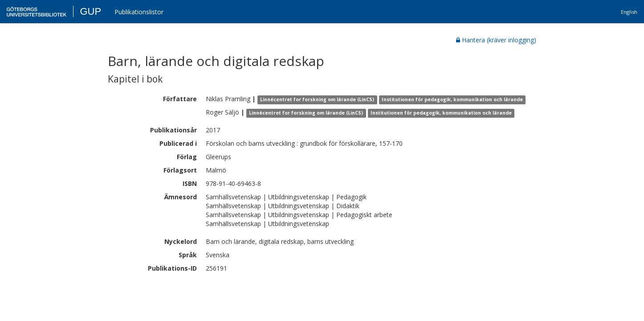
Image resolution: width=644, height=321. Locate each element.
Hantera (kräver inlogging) (496, 40)
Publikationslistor (139, 12)
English (629, 12)
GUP (90, 11)
